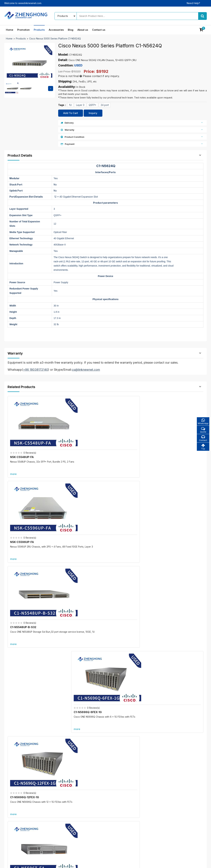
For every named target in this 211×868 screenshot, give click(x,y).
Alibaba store (162, 835)
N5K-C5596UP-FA (73, 437)
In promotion (84, 807)
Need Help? (193, 3)
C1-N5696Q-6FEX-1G (175, 437)
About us (83, 30)
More (105, 531)
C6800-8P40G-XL (57, 710)
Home (10, 30)
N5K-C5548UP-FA (23, 437)
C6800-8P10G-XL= (58, 671)
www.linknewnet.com (195, 863)
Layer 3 (80, 105)
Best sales (83, 819)
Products (39, 30)
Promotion (23, 30)
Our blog (119, 807)
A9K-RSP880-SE (159, 710)
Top (203, 448)
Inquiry (93, 113)
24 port (105, 105)
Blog (71, 30)
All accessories (85, 825)
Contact (203, 439)
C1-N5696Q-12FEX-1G (26, 503)
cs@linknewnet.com (165, 829)
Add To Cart (71, 113)
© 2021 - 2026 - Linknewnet (20, 863)
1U (70, 105)
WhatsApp (203, 422)
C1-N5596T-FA (71, 503)
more (14, 454)
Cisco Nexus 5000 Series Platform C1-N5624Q (55, 39)
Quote (203, 430)
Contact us (99, 30)
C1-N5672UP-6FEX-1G (175, 503)
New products (85, 813)
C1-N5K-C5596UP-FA (125, 503)
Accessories (56, 30)
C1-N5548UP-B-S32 (124, 437)
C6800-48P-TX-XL (160, 671)
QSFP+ (93, 105)
